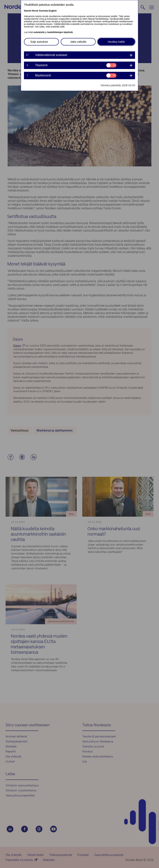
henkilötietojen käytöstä (60, 32)
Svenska (44, 11)
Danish (28, 11)
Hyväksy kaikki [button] (116, 42)
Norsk (35, 11)
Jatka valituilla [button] (78, 42)
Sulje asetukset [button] (39, 42)
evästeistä (39, 32)
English (53, 11)
